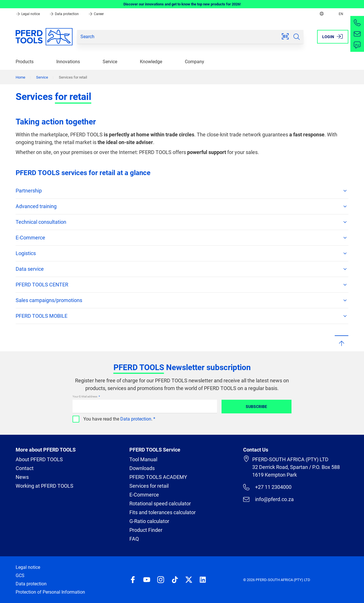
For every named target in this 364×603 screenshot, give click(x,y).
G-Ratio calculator (149, 521)
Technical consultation (182, 222)
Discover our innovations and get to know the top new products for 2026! (182, 4)
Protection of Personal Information (50, 592)
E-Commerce (182, 238)
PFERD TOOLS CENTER (182, 285)
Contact (25, 468)
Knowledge (151, 62)
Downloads (142, 468)
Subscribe (256, 407)
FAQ (134, 539)
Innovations (68, 62)
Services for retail (149, 486)
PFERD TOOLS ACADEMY (158, 477)
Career (96, 14)
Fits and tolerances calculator (163, 512)
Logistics (182, 253)
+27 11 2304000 (267, 487)
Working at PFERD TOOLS (45, 486)
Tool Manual (143, 459)
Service (110, 62)
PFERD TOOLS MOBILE (182, 316)
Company (195, 62)
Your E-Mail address (85, 396)
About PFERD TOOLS (39, 459)
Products (25, 62)
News (22, 477)
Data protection (64, 14)
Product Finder (146, 530)
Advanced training (182, 206)
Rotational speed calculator (160, 503)
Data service (182, 269)
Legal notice (28, 14)
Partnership (182, 191)
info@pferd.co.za (268, 499)
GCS (20, 576)
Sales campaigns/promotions (182, 300)
